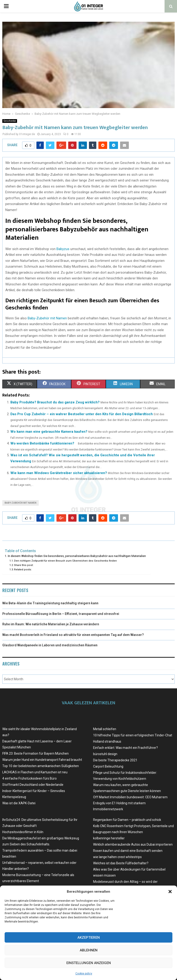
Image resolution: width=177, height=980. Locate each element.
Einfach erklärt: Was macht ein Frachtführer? (125, 748)
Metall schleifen (105, 729)
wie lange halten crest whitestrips (117, 857)
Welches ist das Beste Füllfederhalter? (121, 863)
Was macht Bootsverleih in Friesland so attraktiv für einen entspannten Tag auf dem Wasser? (73, 635)
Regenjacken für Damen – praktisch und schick (127, 820)
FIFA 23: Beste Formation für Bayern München (35, 753)
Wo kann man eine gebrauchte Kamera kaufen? (49, 432)
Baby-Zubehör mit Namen (47, 318)
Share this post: (24, 565)
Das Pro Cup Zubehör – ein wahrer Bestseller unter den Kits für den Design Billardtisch (82, 414)
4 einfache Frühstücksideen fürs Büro (29, 778)
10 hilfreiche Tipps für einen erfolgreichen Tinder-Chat (133, 735)
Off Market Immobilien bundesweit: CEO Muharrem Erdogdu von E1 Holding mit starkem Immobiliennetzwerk (130, 803)
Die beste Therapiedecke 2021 (115, 760)
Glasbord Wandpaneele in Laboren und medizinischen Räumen (50, 645)
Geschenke (10, 121)
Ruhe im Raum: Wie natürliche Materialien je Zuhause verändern (51, 624)
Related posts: (23, 569)
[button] (170, 892)
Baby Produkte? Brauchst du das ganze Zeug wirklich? (55, 402)
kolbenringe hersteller (109, 838)
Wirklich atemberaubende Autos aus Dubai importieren (133, 844)
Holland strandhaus (107, 741)
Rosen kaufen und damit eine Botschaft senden (128, 851)
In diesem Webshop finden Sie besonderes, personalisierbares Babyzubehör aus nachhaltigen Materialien (77, 556)
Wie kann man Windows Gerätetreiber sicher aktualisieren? (59, 473)
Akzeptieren (89, 938)
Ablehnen (89, 950)
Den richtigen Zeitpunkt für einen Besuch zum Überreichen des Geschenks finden (65, 561)
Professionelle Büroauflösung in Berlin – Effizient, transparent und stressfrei (61, 614)
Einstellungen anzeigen (89, 963)
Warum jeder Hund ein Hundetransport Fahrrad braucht (42, 760)
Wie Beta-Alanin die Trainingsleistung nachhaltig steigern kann (50, 603)
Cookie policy (84, 974)
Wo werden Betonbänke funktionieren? (42, 443)
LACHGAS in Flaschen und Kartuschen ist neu (35, 772)
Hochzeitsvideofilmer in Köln (23, 832)
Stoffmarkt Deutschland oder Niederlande (33, 785)
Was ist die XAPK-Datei (19, 803)
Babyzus (63, 249)
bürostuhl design (105, 754)
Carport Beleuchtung (108, 766)
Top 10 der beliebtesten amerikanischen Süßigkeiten (41, 766)
